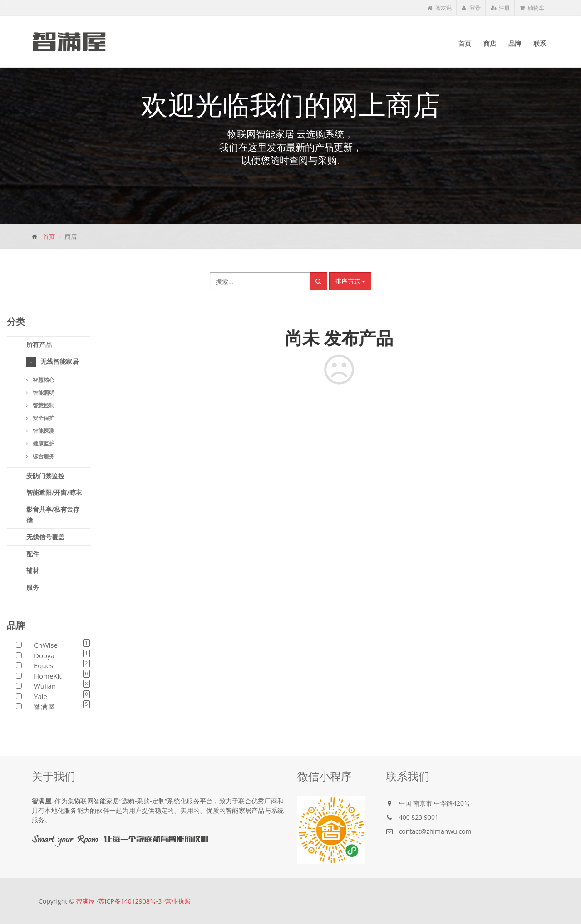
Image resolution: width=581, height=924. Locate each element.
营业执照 (178, 901)
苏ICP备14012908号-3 (130, 901)
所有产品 (39, 345)
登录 (471, 8)
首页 (49, 236)
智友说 (439, 8)
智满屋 (85, 901)
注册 (500, 8)
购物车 (532, 8)
